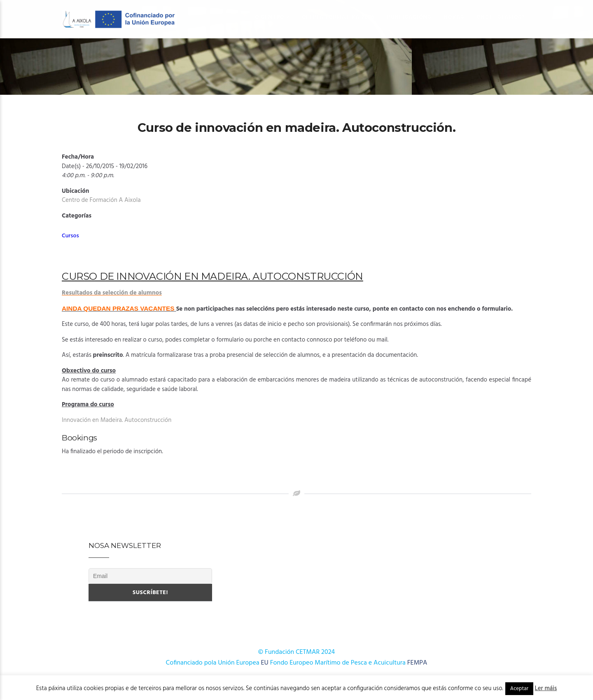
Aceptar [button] (519, 689)
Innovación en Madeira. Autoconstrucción (117, 420)
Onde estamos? (501, 17)
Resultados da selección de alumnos (112, 293)
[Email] (150, 576)
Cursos (70, 236)
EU (265, 663)
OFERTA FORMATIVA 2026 (338, 17)
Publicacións (409, 17)
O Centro (270, 17)
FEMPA (417, 663)
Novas (454, 17)
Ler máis (546, 688)
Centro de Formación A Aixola (101, 200)
